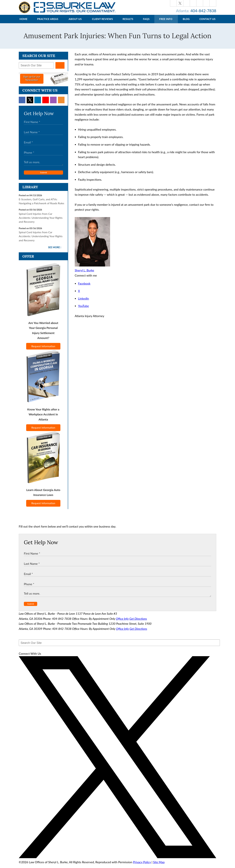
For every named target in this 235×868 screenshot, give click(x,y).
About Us (75, 22)
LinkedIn (84, 302)
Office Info (122, 622)
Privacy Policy (142, 865)
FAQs (146, 22)
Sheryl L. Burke (84, 274)
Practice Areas (48, 22)
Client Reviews (102, 22)
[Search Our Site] (36, 69)
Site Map (159, 865)
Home (23, 22)
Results (128, 22)
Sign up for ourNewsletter (32, 81)
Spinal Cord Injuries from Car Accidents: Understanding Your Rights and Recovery (41, 221)
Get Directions (138, 622)
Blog (186, 22)
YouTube (83, 309)
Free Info (166, 22)
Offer (28, 260)
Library (30, 190)
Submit (43, 176)
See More (54, 251)
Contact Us (208, 22)
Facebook (84, 287)
